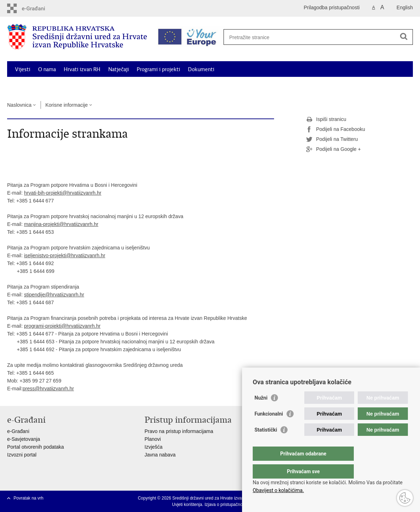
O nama (47, 69)
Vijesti (23, 69)
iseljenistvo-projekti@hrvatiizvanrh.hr (64, 255)
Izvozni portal (22, 455)
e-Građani (18, 431)
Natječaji (119, 69)
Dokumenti (201, 69)
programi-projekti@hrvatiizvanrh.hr (62, 326)
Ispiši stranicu (326, 120)
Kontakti (389, 86)
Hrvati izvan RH (82, 69)
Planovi (153, 439)
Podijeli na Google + (334, 149)
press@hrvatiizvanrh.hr (48, 389)
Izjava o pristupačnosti (226, 505)
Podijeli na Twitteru (332, 139)
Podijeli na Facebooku (336, 130)
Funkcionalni (269, 428)
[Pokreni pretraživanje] (404, 36)
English (405, 7)
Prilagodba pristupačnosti (332, 7)
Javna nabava (160, 455)
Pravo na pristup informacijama (179, 431)
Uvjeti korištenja (187, 505)
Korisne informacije (349, 86)
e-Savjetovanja (24, 439)
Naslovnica (19, 105)
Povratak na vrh (28, 498)
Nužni (261, 412)
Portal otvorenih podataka (36, 447)
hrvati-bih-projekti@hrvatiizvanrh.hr (62, 193)
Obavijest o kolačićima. (278, 490)
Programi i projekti (158, 69)
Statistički (266, 444)
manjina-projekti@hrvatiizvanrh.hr (61, 224)
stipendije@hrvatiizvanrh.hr (54, 295)
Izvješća (154, 447)
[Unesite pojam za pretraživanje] (316, 37)
